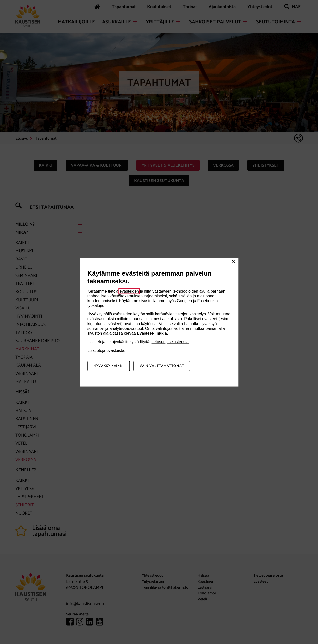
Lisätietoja (96, 350)
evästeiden (129, 291)
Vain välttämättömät (162, 366)
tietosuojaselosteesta (170, 342)
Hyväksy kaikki (109, 366)
